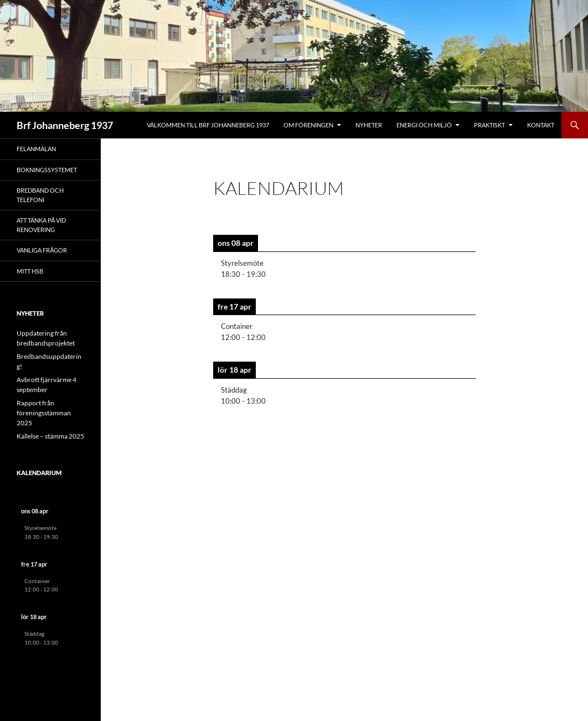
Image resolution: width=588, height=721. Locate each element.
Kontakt (541, 125)
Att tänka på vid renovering (41, 225)
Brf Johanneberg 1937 (65, 125)
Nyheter (369, 125)
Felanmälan (36, 149)
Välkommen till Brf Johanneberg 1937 (208, 125)
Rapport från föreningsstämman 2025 (44, 413)
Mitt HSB (30, 271)
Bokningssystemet (47, 170)
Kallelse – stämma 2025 (50, 436)
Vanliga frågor (42, 250)
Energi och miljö (424, 125)
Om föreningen (308, 125)
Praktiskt (489, 125)
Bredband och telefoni (40, 195)
